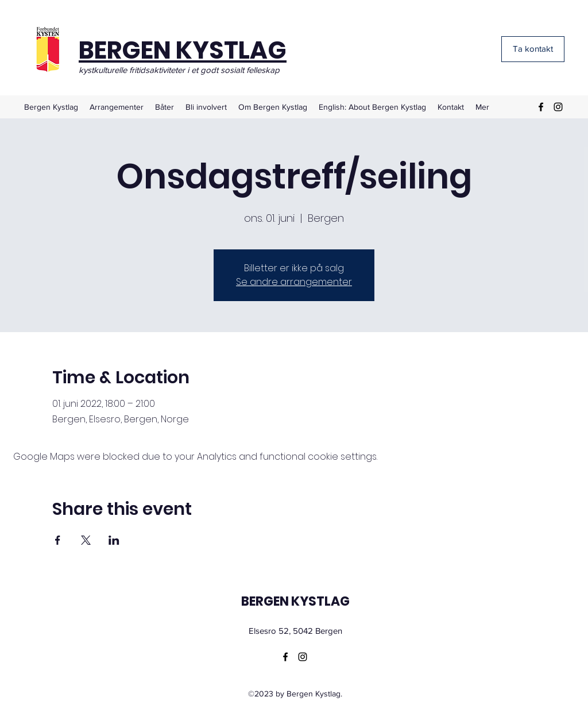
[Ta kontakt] (533, 49)
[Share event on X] (86, 540)
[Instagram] (558, 107)
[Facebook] (541, 107)
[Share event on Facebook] (58, 540)
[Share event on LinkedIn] (114, 540)
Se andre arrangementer (294, 282)
